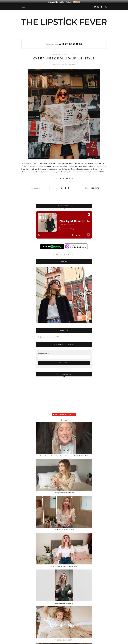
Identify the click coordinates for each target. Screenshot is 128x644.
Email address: (44, 353)
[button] (66, 420)
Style (55, 55)
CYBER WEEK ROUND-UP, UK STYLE (64, 58)
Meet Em (64, 262)
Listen (76, 2)
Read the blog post (64, 254)
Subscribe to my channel (64, 415)
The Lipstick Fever (67, 55)
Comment (35, 188)
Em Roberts (93, 188)
